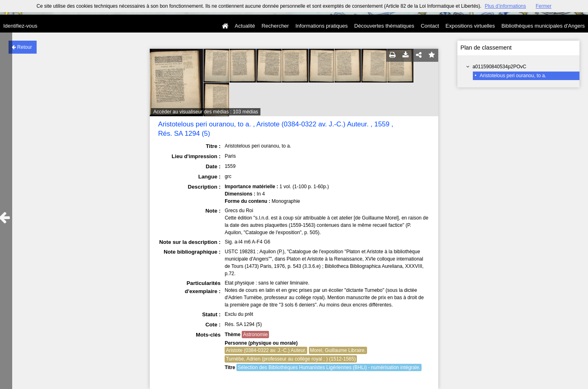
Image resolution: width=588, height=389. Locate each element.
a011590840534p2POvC (499, 67)
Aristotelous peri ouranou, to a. (513, 76)
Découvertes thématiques (384, 26)
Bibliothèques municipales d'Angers (543, 26)
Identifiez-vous (20, 26)
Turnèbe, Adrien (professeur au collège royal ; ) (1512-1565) (291, 359)
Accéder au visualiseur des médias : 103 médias (206, 112)
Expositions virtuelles (470, 26)
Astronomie (255, 335)
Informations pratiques (322, 26)
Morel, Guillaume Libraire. (338, 350)
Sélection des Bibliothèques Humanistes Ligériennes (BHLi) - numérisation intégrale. (329, 367)
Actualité (245, 26)
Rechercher (275, 26)
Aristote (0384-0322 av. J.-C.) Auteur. (266, 350)
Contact (430, 26)
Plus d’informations (505, 6)
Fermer (544, 6)
